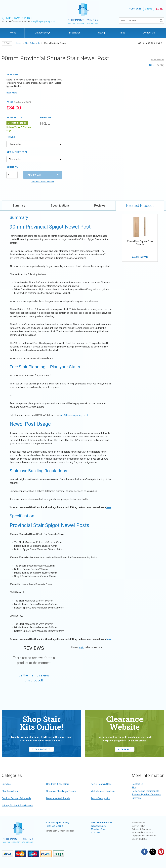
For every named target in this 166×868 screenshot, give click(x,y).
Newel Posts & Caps (101, 784)
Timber (11, 137)
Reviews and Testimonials (145, 791)
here (109, 507)
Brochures (75, 33)
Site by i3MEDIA (139, 839)
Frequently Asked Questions (146, 795)
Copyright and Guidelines (144, 836)
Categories (42, 33)
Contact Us (149, 33)
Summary (19, 205)
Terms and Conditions (142, 832)
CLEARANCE (125, 749)
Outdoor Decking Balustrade (16, 798)
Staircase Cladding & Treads (61, 791)
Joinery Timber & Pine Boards (17, 806)
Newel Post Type (17, 152)
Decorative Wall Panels (58, 798)
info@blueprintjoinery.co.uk (43, 21)
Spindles (6, 784)
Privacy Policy (138, 823)
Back (7, 43)
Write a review (158, 59)
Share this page (150, 43)
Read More (12, 93)
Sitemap (136, 798)
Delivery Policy (139, 826)
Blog (123, 33)
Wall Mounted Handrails (103, 791)
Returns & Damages (141, 829)
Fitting (101, 33)
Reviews (100, 205)
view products (41, 749)
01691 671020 (56, 826)
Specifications (60, 205)
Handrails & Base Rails (58, 784)
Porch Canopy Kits (100, 798)
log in (81, 647)
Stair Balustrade (32, 43)
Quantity (12, 167)
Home (13, 33)
